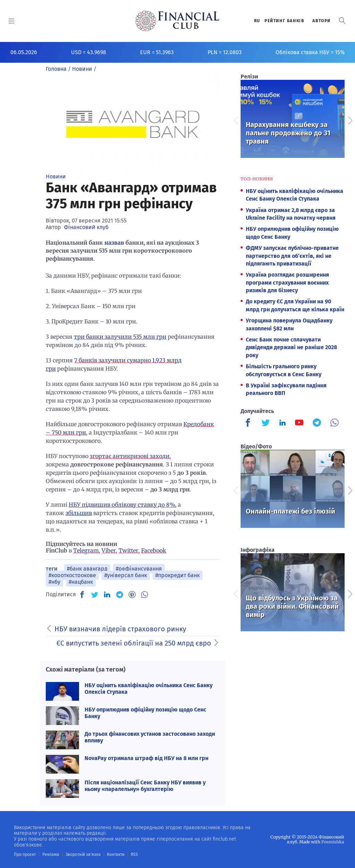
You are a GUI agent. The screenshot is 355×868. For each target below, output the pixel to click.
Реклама (51, 854)
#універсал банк (126, 575)
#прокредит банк (177, 575)
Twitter (128, 550)
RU (257, 21)
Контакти (116, 854)
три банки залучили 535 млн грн (120, 337)
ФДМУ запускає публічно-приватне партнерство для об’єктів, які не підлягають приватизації (292, 256)
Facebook (154, 550)
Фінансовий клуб (86, 227)
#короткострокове (72, 575)
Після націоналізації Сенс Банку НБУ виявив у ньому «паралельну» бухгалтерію (145, 786)
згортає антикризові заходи (130, 456)
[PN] (132, 595)
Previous (235, 120)
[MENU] (12, 21)
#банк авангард (87, 569)
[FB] (82, 595)
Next (350, 120)
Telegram (86, 550)
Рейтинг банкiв (284, 21)
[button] (342, 21)
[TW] (95, 595)
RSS (134, 854)
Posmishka (333, 842)
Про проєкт (25, 854)
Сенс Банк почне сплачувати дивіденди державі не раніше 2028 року (291, 347)
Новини (56, 176)
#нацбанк (81, 582)
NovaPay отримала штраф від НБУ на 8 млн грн (146, 758)
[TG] (120, 595)
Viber (109, 550)
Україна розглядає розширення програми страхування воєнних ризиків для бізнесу (287, 283)
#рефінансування (139, 569)
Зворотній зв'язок (83, 854)
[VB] (145, 595)
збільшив (79, 513)
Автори (322, 21)
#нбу (54, 582)
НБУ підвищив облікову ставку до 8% (122, 505)
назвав (115, 243)
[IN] (107, 595)
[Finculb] (249, 423)
